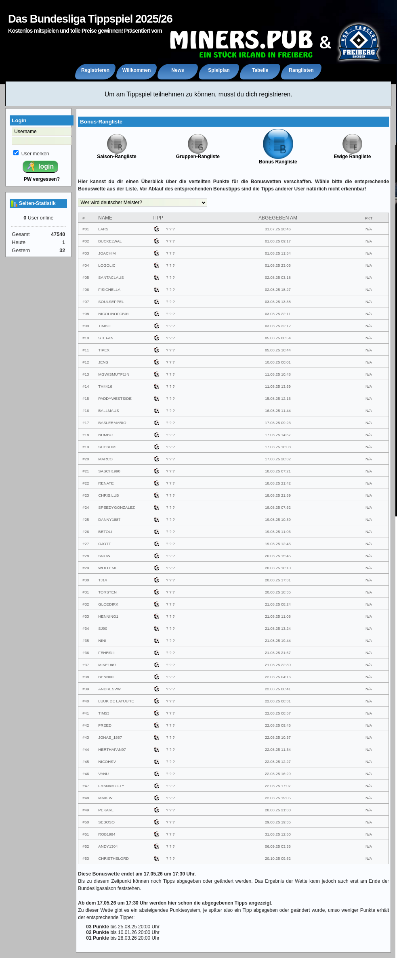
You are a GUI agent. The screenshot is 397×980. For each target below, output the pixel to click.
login (40, 166)
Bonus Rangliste (278, 160)
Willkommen (137, 70)
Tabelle (260, 70)
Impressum (198, 966)
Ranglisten (301, 70)
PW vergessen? (42, 179)
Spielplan (219, 70)
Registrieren (95, 70)
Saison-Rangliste (117, 154)
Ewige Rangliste (352, 154)
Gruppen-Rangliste (198, 154)
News (177, 70)
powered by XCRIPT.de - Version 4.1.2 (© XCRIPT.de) (198, 974)
